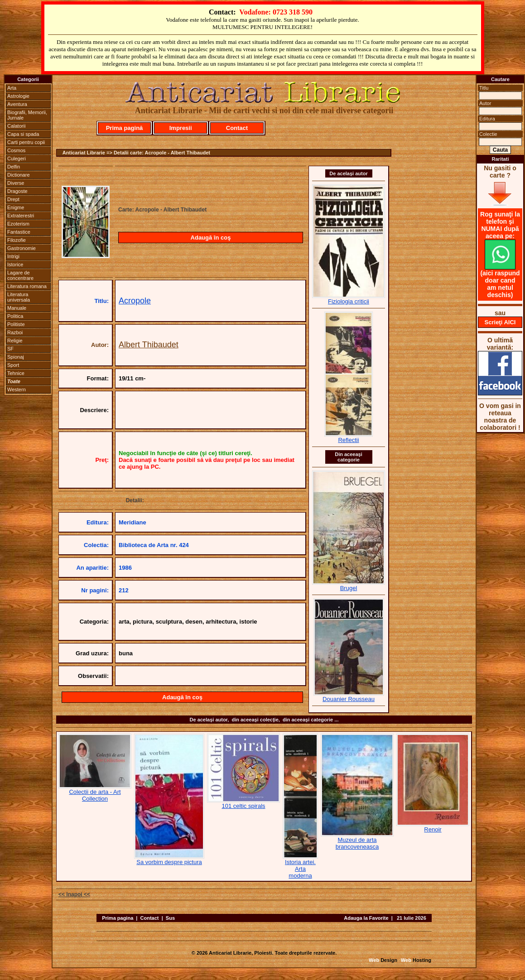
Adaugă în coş (211, 238)
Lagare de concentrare (20, 275)
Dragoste (17, 191)
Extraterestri (21, 216)
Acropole (135, 301)
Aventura (17, 104)
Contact (237, 128)
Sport (13, 365)
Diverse (16, 183)
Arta (12, 88)
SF (10, 349)
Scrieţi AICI (500, 322)
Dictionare (19, 175)
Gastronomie (22, 248)
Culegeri (17, 159)
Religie (15, 341)
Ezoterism (18, 224)
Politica (15, 316)
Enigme (16, 207)
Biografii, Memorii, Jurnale (27, 115)
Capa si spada (23, 134)
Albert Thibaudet (149, 345)
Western (17, 389)
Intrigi (13, 256)
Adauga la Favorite (366, 918)
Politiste (16, 324)
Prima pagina (118, 918)
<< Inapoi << (74, 894)
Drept (13, 199)
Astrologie (18, 96)
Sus (170, 918)
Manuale (17, 308)
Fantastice (19, 232)
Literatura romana (27, 286)
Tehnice (16, 373)
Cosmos (16, 150)
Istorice (15, 264)
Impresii (181, 128)
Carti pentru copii (26, 142)
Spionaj (16, 357)
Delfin (14, 167)
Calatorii (16, 126)
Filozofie (17, 240)
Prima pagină (125, 128)
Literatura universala (19, 297)
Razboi (15, 332)
